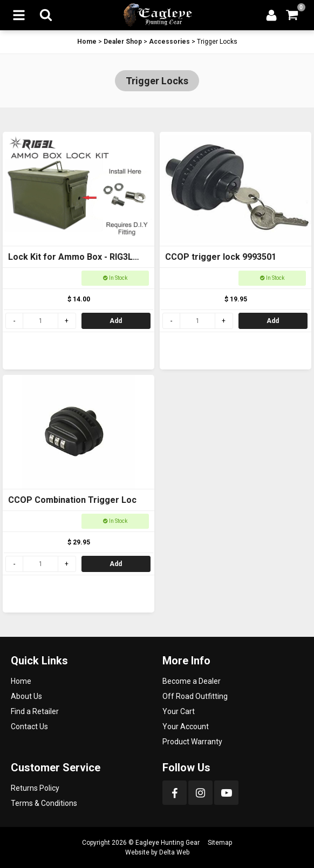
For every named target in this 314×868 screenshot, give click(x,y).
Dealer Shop (123, 42)
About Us (26, 696)
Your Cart (179, 711)
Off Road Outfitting (195, 696)
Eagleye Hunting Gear (168, 843)
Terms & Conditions (44, 803)
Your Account (186, 726)
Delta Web (174, 852)
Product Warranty (192, 742)
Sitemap (220, 843)
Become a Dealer (192, 681)
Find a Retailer (35, 711)
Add (116, 321)
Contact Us (29, 726)
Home (87, 42)
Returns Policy (35, 788)
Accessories (169, 42)
